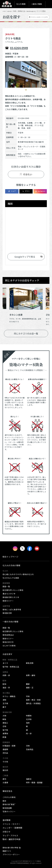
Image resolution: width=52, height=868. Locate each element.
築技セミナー (8, 601)
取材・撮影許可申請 (11, 839)
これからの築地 (9, 797)
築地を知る (7, 791)
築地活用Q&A (8, 635)
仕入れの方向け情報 (11, 565)
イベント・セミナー (11, 824)
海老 (28, 723)
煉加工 (5, 723)
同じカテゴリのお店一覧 (26, 333)
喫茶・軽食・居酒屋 (34, 782)
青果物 (5, 733)
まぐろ (5, 663)
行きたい (26, 174)
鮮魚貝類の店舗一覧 (37, 11)
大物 (4, 716)
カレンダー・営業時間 (12, 828)
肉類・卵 (6, 675)
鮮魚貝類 (30, 663)
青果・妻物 (31, 675)
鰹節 (28, 684)
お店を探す (12, 11)
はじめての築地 (9, 646)
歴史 (4, 801)
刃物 (28, 746)
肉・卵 (29, 733)
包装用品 (30, 749)
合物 (4, 726)
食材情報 (6, 820)
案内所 (5, 770)
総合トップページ (10, 557)
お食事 (5, 782)
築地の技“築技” (9, 804)
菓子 (4, 707)
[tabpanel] (26, 74)
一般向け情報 (36, 4)
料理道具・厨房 (9, 746)
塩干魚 (5, 730)
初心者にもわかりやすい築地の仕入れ (18, 574)
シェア (12, 191)
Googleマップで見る (25, 257)
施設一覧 (6, 586)
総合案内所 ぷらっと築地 (13, 590)
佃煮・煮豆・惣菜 (33, 700)
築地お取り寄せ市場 (10, 848)
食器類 (5, 749)
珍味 (28, 696)
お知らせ (6, 832)
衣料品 (5, 753)
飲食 (4, 737)
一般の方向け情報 (10, 622)
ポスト (26, 191)
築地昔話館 (7, 808)
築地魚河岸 (7, 613)
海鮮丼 (29, 779)
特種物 (29, 716)
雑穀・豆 (30, 688)
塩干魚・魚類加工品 (11, 667)
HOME (5, 11)
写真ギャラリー (9, 811)
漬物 (4, 700)
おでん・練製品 (9, 696)
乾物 (4, 684)
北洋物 (29, 719)
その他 (5, 762)
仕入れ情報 (21, 4)
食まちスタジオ (9, 594)
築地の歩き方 (8, 642)
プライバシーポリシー (11, 854)
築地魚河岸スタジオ (11, 597)
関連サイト (7, 851)
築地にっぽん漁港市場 (12, 609)
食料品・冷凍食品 (33, 703)
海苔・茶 (6, 688)
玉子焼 (5, 703)
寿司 (4, 779)
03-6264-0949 (19, 48)
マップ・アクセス (10, 836)
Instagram (40, 191)
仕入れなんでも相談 (11, 578)
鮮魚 (4, 719)
